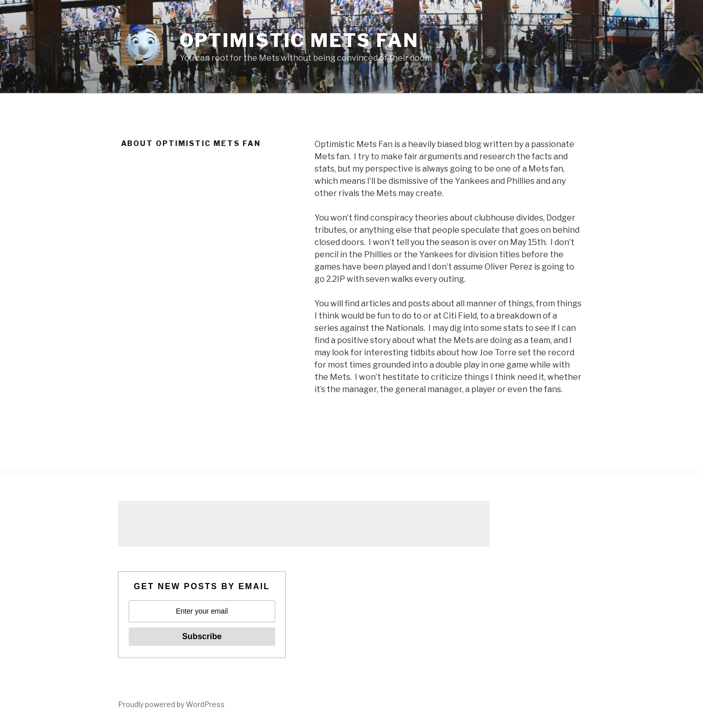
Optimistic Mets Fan (300, 40)
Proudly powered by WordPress (171, 704)
